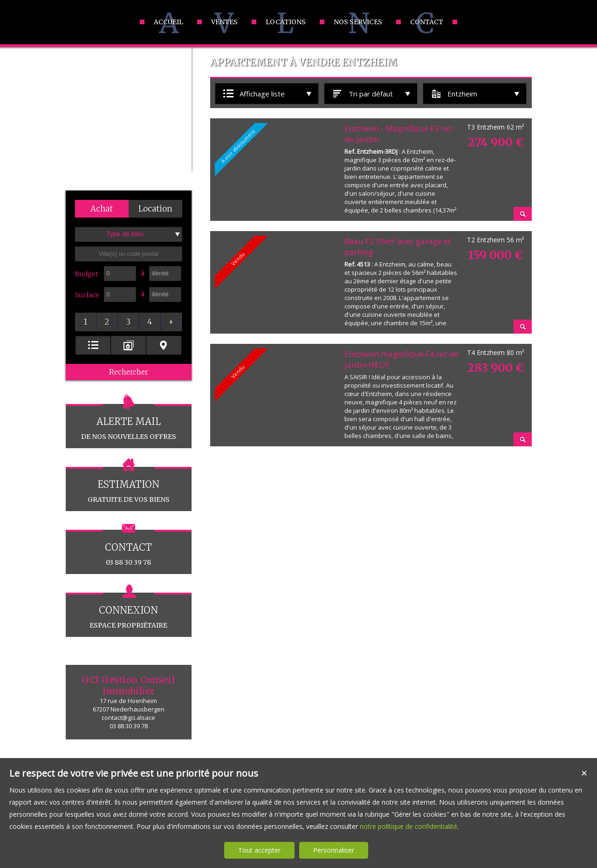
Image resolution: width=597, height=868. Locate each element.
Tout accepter (259, 850)
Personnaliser (334, 850)
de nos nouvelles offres (129, 422)
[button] (102, 209)
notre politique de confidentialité (408, 826)
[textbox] (129, 254)
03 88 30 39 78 (129, 548)
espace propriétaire (129, 611)
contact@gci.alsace (128, 718)
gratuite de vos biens (129, 485)
